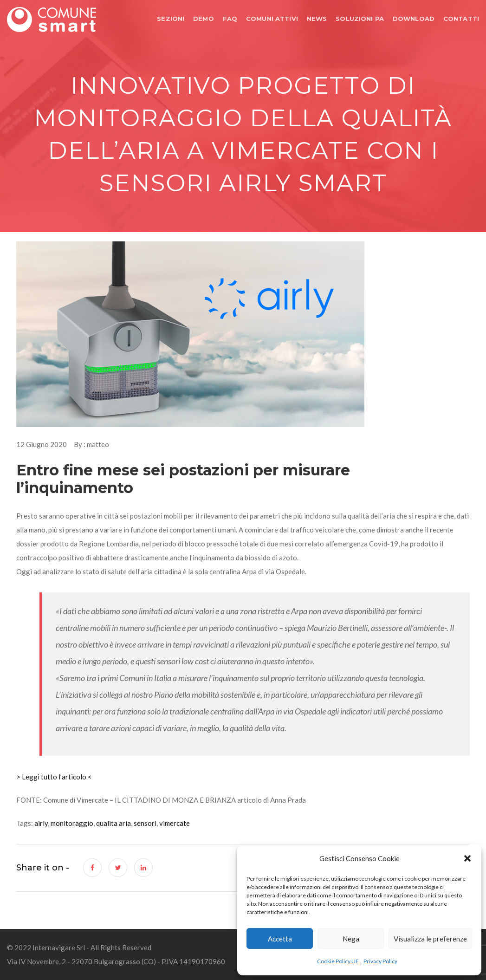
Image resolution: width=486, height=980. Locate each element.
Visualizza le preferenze (430, 939)
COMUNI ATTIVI (272, 19)
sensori (145, 823)
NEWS (317, 19)
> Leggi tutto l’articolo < (54, 777)
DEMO (204, 19)
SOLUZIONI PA (360, 19)
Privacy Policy (380, 961)
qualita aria (113, 823)
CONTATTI (461, 19)
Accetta (280, 939)
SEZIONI (171, 19)
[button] (467, 858)
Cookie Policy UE (338, 961)
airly (41, 823)
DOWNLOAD (414, 19)
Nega (351, 939)
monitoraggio (72, 823)
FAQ (230, 19)
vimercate (175, 823)
